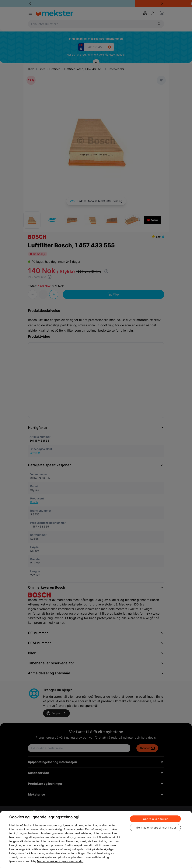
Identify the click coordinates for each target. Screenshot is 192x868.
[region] (96, 839)
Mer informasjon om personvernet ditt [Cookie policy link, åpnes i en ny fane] (60, 861)
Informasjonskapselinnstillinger (155, 828)
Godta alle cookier (155, 819)
